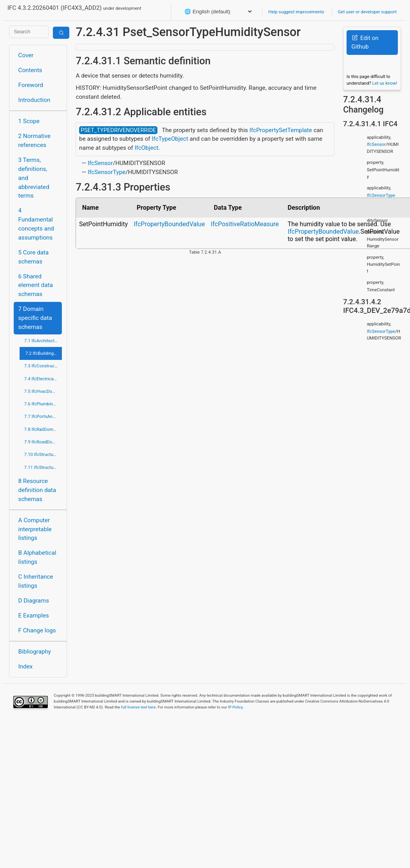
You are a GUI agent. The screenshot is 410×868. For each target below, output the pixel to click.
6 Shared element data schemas (36, 285)
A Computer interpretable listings (35, 529)
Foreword (31, 85)
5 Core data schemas (34, 257)
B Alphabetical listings (37, 557)
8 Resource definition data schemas (37, 490)
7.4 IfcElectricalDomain (43, 379)
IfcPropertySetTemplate (281, 130)
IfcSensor (100, 163)
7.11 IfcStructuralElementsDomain (43, 467)
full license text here (138, 707)
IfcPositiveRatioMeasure (245, 224)
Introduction (34, 100)
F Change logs (37, 630)
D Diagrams (34, 601)
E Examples (34, 616)
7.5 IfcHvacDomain (43, 391)
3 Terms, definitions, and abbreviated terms (34, 178)
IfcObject (147, 148)
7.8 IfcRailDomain (42, 429)
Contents (30, 70)
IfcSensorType (107, 172)
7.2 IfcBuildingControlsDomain (44, 353)
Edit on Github (365, 43)
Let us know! (385, 83)
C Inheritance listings (36, 581)
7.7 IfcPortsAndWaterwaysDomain (43, 416)
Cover (26, 55)
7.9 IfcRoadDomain (43, 442)
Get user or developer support (367, 12)
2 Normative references (35, 141)
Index (26, 666)
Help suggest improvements (296, 12)
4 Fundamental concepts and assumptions (36, 224)
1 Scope (29, 121)
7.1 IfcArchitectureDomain (43, 341)
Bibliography (35, 652)
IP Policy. (236, 707)
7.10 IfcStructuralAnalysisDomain (43, 454)
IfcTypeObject (170, 139)
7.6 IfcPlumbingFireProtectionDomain (43, 404)
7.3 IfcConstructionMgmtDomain (43, 366)
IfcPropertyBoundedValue (169, 224)
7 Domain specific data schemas (35, 318)
